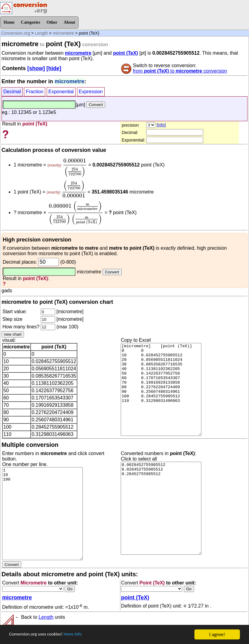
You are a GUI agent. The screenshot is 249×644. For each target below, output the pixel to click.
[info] (161, 125)
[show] (36, 68)
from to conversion (180, 71)
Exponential (61, 92)
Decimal (12, 92)
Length (41, 33)
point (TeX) (126, 53)
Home (9, 22)
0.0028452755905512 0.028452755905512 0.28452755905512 (161, 508)
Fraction (35, 92)
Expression (91, 92)
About (69, 22)
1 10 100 (42, 514)
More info (81, 635)
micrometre (63, 33)
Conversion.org (16, 33)
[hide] (54, 68)
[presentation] (75, 168)
